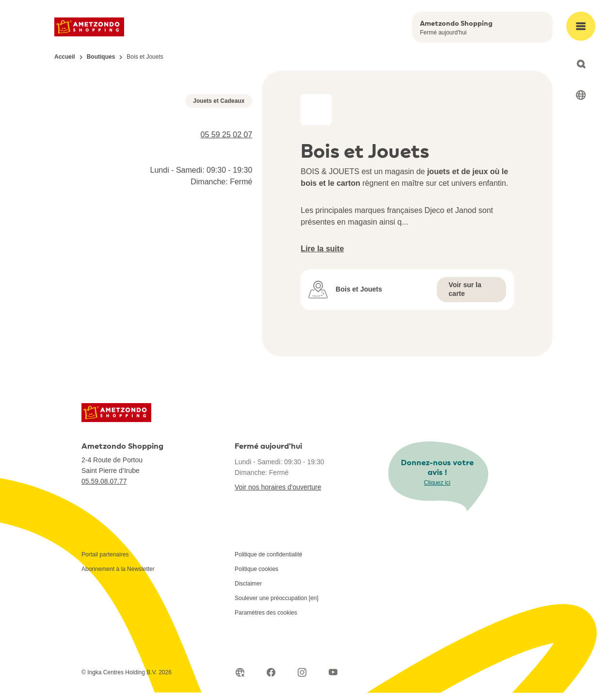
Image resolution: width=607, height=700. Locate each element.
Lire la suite (322, 249)
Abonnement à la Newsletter (118, 576)
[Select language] (581, 95)
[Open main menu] (581, 26)
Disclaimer (248, 591)
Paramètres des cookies (266, 620)
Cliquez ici (437, 489)
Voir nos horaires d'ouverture (278, 494)
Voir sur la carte (465, 289)
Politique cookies (256, 576)
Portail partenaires (105, 562)
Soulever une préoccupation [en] (277, 605)
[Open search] (581, 64)
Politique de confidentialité (268, 562)
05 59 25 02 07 (227, 295)
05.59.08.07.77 (104, 488)
